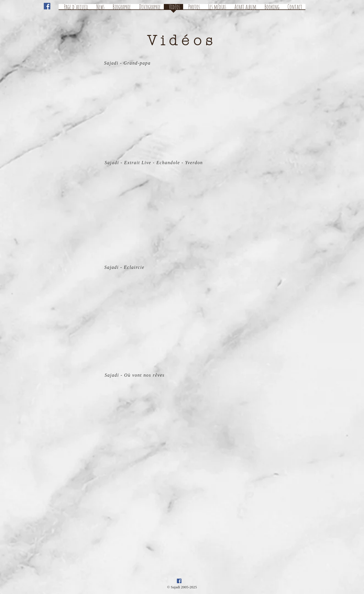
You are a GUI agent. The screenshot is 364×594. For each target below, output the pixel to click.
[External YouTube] (177, 110)
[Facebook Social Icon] (47, 6)
